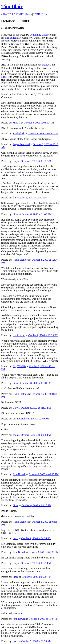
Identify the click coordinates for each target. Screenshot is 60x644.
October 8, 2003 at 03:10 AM (39, 123)
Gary (15, 161)
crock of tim (19, 335)
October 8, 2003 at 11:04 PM (44, 619)
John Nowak (19, 474)
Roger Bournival (21, 144)
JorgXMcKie (19, 366)
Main (29, 14)
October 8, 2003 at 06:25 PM (36, 563)
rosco (15, 538)
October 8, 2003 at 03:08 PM (36, 435)
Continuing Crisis (39, 35)
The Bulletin (11, 38)
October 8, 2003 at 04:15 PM (36, 505)
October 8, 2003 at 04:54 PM (36, 538)
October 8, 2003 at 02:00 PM (34, 419)
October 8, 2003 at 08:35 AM (36, 161)
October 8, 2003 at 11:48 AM (36, 214)
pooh (15, 435)
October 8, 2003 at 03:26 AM (43, 133)
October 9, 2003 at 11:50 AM (36, 641)
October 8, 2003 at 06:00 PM (44, 552)
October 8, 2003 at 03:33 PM (44, 474)
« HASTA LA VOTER (13, 14)
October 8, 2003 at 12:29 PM (43, 335)
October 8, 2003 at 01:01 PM (36, 383)
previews (46, 65)
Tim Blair (12, 6)
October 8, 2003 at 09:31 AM (32, 198)
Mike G (17, 123)
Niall (4, 77)
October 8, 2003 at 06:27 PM (36, 577)
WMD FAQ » (40, 14)
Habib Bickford (21, 260)
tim (14, 419)
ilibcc (16, 214)
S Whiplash (19, 133)
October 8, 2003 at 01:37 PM (36, 408)
